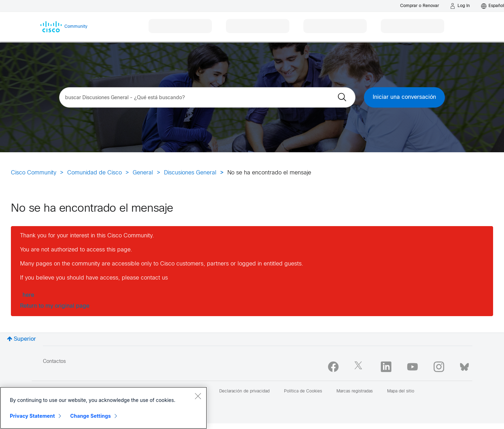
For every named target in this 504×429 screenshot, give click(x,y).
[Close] (198, 396)
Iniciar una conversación (404, 97)
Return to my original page (55, 306)
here (28, 295)
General (143, 173)
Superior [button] (25, 339)
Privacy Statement (32, 416)
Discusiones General (190, 173)
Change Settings (91, 416)
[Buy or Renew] (420, 6)
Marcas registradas (355, 391)
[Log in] (460, 6)
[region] (103, 408)
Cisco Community (34, 173)
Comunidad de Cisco (94, 173)
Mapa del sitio (401, 391)
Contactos (54, 362)
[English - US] (493, 6)
